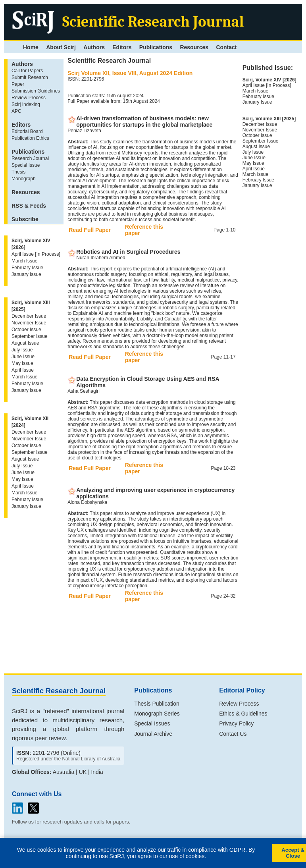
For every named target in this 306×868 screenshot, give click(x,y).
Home (31, 47)
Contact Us (233, 734)
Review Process (29, 98)
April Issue (23, 370)
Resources (194, 47)
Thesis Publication (157, 704)
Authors (94, 47)
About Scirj (61, 47)
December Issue (29, 316)
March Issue (24, 261)
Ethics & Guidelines (243, 714)
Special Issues (152, 723)
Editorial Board (27, 131)
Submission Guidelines (36, 91)
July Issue (22, 350)
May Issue (22, 363)
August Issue (25, 343)
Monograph (24, 179)
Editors (122, 47)
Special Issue (26, 165)
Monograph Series (157, 714)
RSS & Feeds (29, 206)
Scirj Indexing (26, 104)
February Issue (27, 268)
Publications (156, 47)
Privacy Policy (236, 723)
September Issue (30, 336)
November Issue (29, 323)
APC (16, 111)
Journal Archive (153, 734)
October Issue (26, 330)
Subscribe (25, 219)
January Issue (26, 274)
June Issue (23, 357)
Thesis (18, 172)
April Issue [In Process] (36, 254)
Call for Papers (27, 71)
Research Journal (30, 158)
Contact (226, 47)
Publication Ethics (30, 138)
